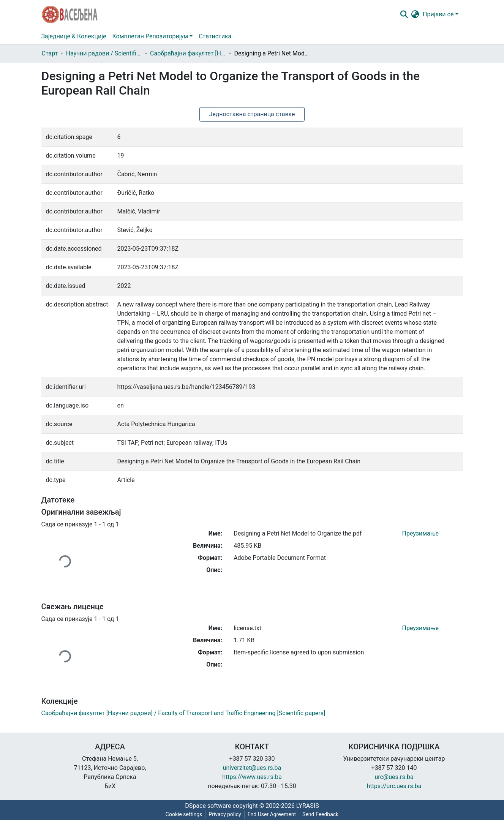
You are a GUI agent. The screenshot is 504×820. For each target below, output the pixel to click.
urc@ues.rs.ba (394, 777)
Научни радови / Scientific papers (104, 53)
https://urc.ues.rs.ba (394, 786)
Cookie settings (184, 814)
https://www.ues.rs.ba (252, 777)
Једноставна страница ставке (252, 114)
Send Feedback (320, 814)
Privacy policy (225, 814)
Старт (50, 53)
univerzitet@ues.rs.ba (252, 768)
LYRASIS (308, 806)
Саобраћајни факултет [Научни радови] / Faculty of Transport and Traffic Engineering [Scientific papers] (188, 53)
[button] (415, 14)
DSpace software (208, 806)
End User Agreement (272, 814)
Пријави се (438, 14)
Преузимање (421, 533)
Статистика (215, 36)
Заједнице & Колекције (74, 36)
